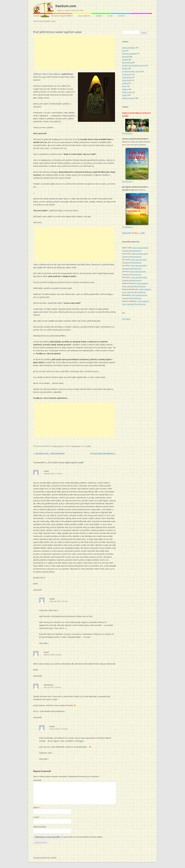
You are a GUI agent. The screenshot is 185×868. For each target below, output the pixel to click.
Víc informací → (128, 133)
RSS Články (126, 319)
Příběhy (125, 68)
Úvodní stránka (39, 16)
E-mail (36, 817)
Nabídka (99, 16)
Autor (110, 16)
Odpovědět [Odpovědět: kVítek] (43, 643)
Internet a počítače (129, 54)
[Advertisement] (75, 52)
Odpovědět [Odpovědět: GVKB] (37, 590)
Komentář (37, 780)
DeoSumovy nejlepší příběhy (62, 16)
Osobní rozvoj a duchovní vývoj (134, 65)
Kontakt (121, 16)
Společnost (76, 446)
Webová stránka (40, 827)
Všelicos (125, 89)
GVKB (46, 471)
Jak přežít (126, 57)
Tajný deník (127, 80)
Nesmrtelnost (127, 62)
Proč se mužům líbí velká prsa (103, 453)
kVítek (89, 446)
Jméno (36, 807)
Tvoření (125, 83)
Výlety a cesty (127, 92)
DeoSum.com (66, 6)
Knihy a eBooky (84, 16)
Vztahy (125, 95)
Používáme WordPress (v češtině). (45, 858)
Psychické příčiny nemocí (131, 71)
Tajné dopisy (127, 77)
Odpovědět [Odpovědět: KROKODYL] (37, 717)
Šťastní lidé (126, 233)
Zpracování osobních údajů (44, 21)
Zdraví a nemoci (128, 98)
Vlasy (124, 86)
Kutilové (125, 59)
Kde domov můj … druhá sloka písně (49, 453)
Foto (124, 51)
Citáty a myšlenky (129, 48)
